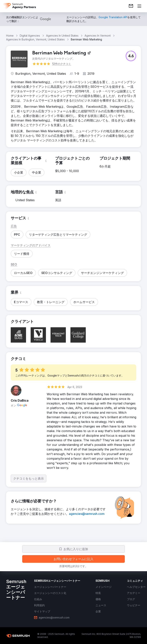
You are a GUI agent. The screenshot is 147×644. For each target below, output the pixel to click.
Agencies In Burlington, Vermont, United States (35, 39)
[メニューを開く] (139, 6)
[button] (131, 56)
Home (10, 36)
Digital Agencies (30, 36)
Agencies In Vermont (98, 36)
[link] (131, 6)
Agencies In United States (62, 36)
